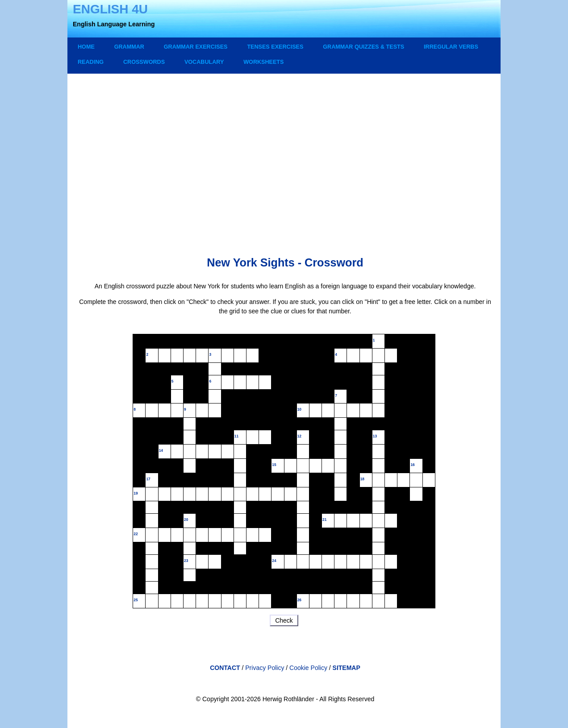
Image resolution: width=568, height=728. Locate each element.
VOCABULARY (204, 62)
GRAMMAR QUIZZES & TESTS (363, 47)
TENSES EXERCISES (275, 47)
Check (284, 620)
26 (299, 600)
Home (86, 47)
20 (186, 520)
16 (412, 465)
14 (161, 450)
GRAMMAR (129, 47)
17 (148, 479)
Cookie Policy (309, 668)
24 (274, 561)
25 (136, 600)
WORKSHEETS (263, 62)
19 (136, 493)
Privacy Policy (265, 668)
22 (136, 534)
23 (186, 561)
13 (375, 436)
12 (299, 436)
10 (299, 409)
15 (274, 465)
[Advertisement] (285, 156)
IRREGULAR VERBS (451, 47)
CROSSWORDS (144, 62)
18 (362, 479)
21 (324, 520)
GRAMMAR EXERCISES (196, 47)
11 (236, 436)
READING (91, 62)
